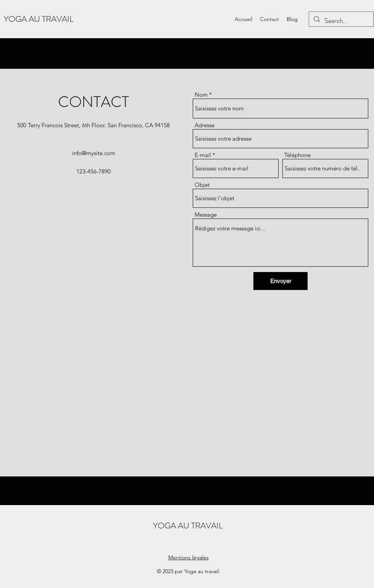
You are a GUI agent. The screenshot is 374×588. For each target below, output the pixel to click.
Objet (202, 185)
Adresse (205, 125)
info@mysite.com (94, 153)
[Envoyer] (280, 281)
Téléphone (297, 155)
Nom (201, 95)
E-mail (203, 155)
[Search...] (341, 21)
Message (206, 215)
